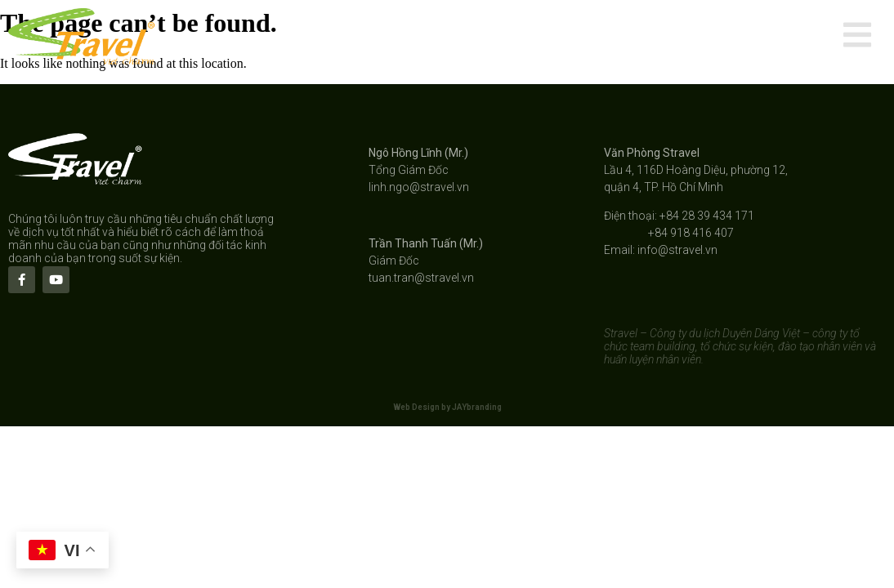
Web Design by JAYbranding (447, 407)
